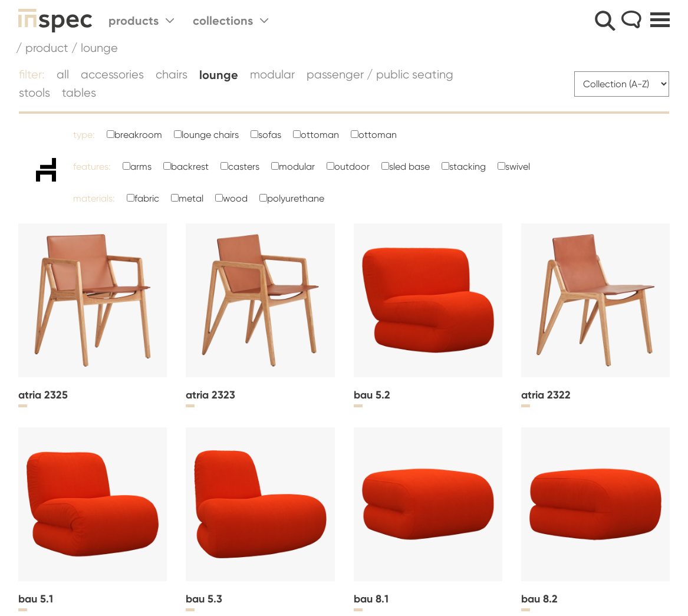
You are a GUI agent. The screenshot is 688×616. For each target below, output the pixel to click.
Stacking (468, 167)
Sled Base (409, 167)
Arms (141, 167)
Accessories (112, 75)
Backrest (190, 167)
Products (141, 21)
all (63, 75)
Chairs (172, 75)
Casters (244, 167)
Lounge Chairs (210, 135)
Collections (231, 21)
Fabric (147, 198)
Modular (272, 75)
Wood (235, 198)
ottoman (320, 135)
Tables (79, 93)
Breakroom (138, 135)
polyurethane (296, 198)
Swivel (518, 167)
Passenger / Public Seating (380, 75)
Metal (191, 198)
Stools (34, 93)
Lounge (219, 75)
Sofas (270, 135)
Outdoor (352, 167)
